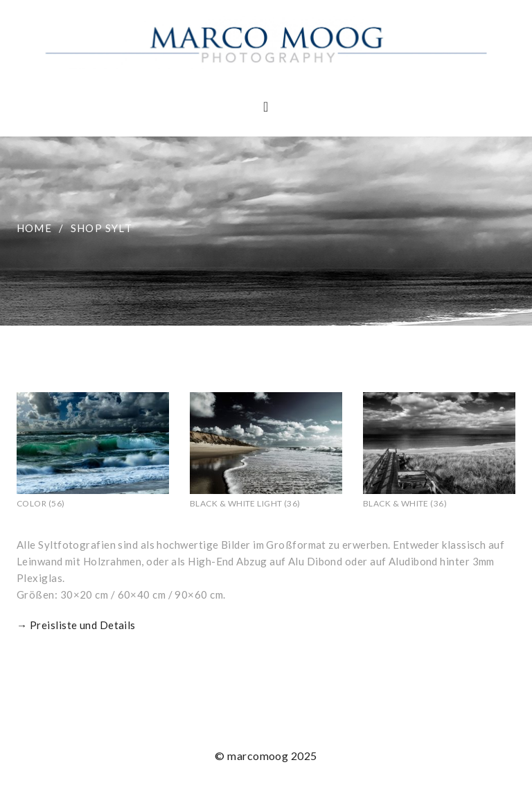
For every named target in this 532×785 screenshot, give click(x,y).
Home (34, 228)
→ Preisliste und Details (76, 625)
